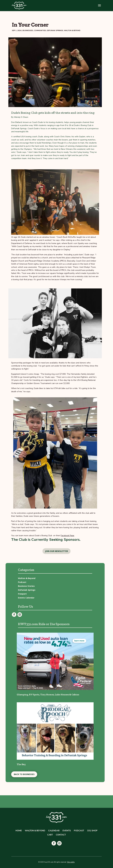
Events (67, 831)
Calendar (54, 831)
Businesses (28, 30)
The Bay (21, 764)
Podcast (22, 582)
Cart (50, 835)
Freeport (22, 594)
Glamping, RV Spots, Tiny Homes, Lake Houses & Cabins (48, 695)
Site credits (71, 862)
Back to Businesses (24, 774)
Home (19, 831)
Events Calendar (26, 598)
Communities (40, 30)
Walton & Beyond (72, 30)
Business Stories (26, 586)
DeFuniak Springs (55, 30)
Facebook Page (67, 536)
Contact (61, 835)
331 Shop (92, 831)
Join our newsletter (56, 551)
